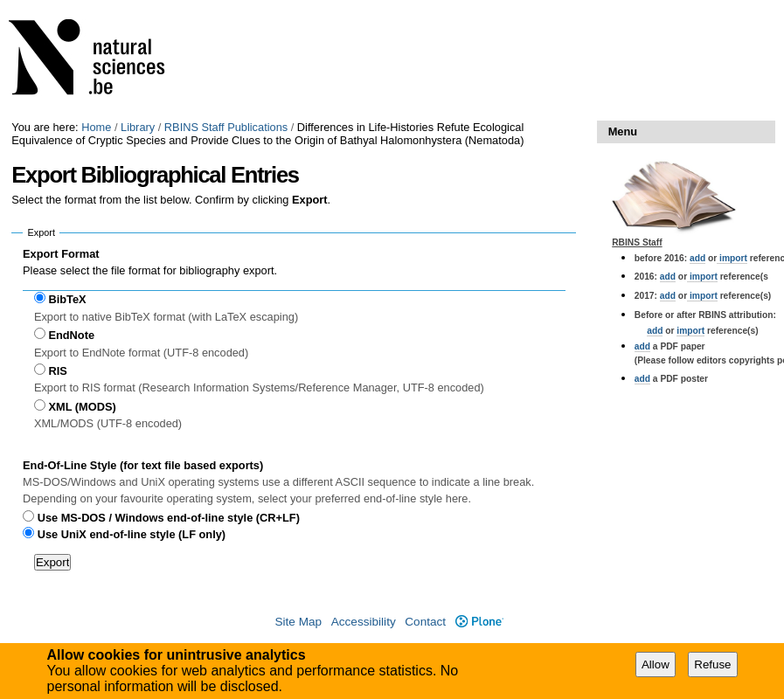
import (732, 258)
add (697, 258)
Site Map (298, 622)
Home (96, 127)
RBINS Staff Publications (226, 127)
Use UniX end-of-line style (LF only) (132, 534)
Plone (479, 622)
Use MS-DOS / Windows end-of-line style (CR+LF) (169, 518)
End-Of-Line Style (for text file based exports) (143, 465)
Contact (425, 622)
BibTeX (67, 299)
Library (138, 127)
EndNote (71, 335)
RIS (57, 371)
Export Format (61, 254)
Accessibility (364, 622)
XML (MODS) (82, 407)
